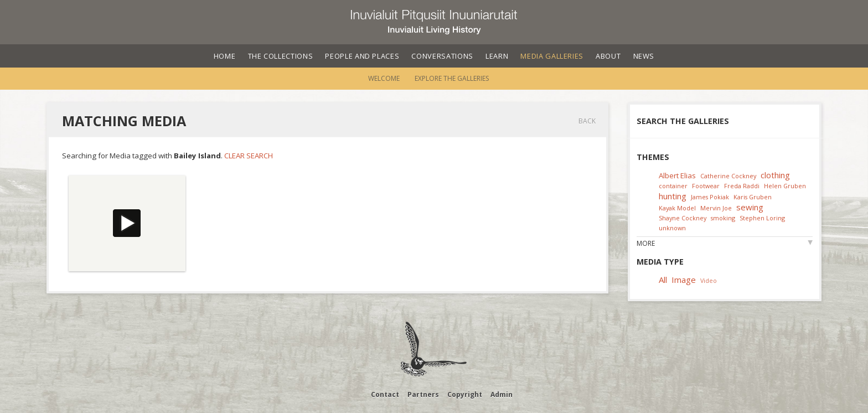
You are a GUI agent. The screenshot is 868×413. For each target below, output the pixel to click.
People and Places (362, 56)
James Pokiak (710, 197)
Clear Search (249, 156)
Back (587, 121)
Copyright (465, 394)
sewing (750, 207)
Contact (385, 394)
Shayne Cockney (683, 218)
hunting (673, 196)
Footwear (706, 186)
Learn (497, 56)
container (673, 186)
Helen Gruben (785, 186)
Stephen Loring (762, 218)
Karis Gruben (753, 197)
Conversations (442, 56)
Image (684, 280)
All (663, 280)
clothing (775, 175)
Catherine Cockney (728, 176)
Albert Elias (677, 175)
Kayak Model (677, 208)
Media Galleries (552, 56)
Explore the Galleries (452, 78)
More (646, 243)
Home (225, 56)
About (608, 56)
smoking (723, 218)
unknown (672, 228)
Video (709, 280)
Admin (502, 394)
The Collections (281, 56)
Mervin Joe (716, 208)
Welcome (384, 78)
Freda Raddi (742, 186)
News (644, 56)
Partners (423, 394)
